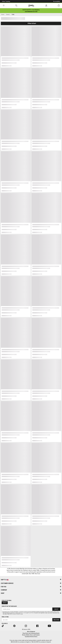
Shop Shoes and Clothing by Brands (31, 633)
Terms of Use (23, 613)
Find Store (56, 620)
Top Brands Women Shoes (31, 637)
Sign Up (5, 603)
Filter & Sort (31, 23)
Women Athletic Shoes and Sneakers (31, 635)
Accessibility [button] (57, 1)
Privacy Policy (31, 613)
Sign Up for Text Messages (9, 606)
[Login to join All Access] (31, 10)
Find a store (5, 617)
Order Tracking (6, 1)
